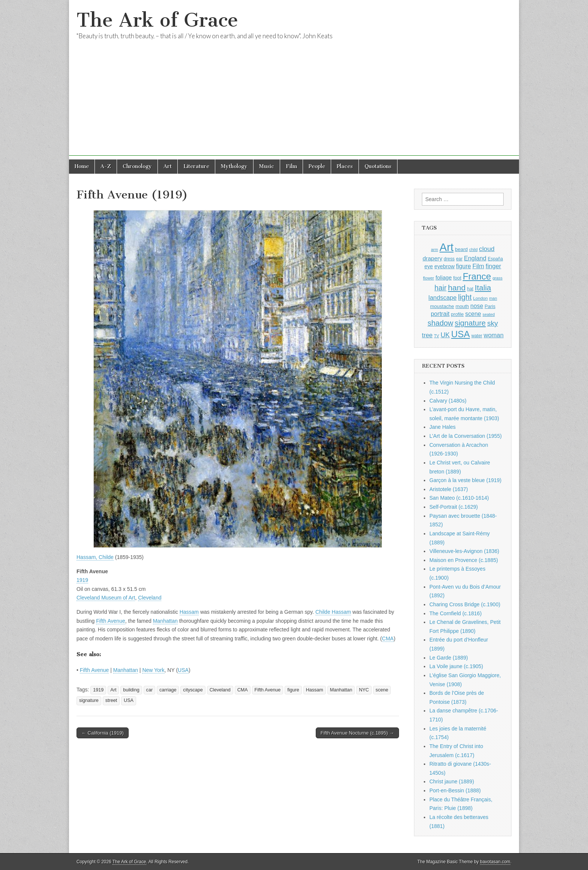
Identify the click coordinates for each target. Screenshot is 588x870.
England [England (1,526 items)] (475, 258)
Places (345, 166)
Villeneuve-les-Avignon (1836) (464, 551)
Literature (196, 166)
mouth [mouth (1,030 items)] (462, 306)
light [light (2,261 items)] (465, 297)
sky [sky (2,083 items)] (493, 323)
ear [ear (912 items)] (459, 259)
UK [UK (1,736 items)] (445, 335)
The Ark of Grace (157, 20)
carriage (168, 690)
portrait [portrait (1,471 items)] (440, 314)
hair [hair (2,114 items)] (441, 288)
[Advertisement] (294, 103)
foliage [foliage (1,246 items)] (443, 278)
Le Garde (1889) (449, 658)
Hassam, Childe (95, 557)
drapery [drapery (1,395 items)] (432, 258)
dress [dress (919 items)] (449, 259)
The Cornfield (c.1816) (455, 613)
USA (183, 670)
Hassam (189, 612)
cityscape (193, 690)
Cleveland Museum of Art (106, 598)
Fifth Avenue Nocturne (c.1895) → (357, 733)
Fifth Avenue (111, 621)
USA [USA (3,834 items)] (460, 334)
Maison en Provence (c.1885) (464, 560)
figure (293, 690)
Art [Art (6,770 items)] (446, 247)
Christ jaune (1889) (452, 781)
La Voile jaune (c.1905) (456, 666)
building (131, 690)
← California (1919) (103, 733)
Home (82, 166)
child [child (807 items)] (473, 249)
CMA (388, 639)
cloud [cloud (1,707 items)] (487, 249)
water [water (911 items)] (477, 336)
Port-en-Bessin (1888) (455, 790)
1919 (82, 580)
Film (291, 166)
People (317, 166)
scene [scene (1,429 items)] (473, 314)
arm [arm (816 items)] (434, 249)
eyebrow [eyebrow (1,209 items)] (444, 266)
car (150, 690)
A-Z (106, 166)
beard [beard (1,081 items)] (461, 249)
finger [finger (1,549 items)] (493, 266)
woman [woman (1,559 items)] (494, 335)
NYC (364, 690)
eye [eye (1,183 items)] (429, 266)
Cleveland (150, 598)
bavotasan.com (495, 862)
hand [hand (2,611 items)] (457, 288)
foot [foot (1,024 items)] (457, 278)
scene (382, 690)
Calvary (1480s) (448, 401)
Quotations (378, 166)
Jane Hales (442, 427)
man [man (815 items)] (493, 298)
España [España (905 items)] (495, 259)
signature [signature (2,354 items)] (470, 323)
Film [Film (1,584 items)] (478, 266)
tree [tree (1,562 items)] (427, 335)
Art (168, 166)
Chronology (137, 166)
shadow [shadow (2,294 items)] (440, 323)
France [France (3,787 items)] (477, 276)
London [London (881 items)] (481, 298)
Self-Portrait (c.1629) (454, 507)
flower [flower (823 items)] (428, 278)
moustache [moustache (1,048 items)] (442, 306)
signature (89, 700)
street (111, 700)
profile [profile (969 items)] (457, 314)
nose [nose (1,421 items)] (477, 306)
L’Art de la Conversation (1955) (466, 436)
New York (153, 670)
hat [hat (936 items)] (470, 289)
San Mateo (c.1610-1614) (459, 498)
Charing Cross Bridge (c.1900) (465, 604)
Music (267, 166)
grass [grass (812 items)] (497, 278)
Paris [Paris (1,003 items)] (490, 307)
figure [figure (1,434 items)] (463, 266)
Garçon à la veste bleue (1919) (465, 480)
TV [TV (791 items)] (436, 336)
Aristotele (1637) (449, 489)
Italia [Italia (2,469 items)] (483, 288)
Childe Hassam (333, 612)
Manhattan (165, 621)
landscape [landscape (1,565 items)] (443, 298)
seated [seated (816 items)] (489, 314)
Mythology (234, 166)
